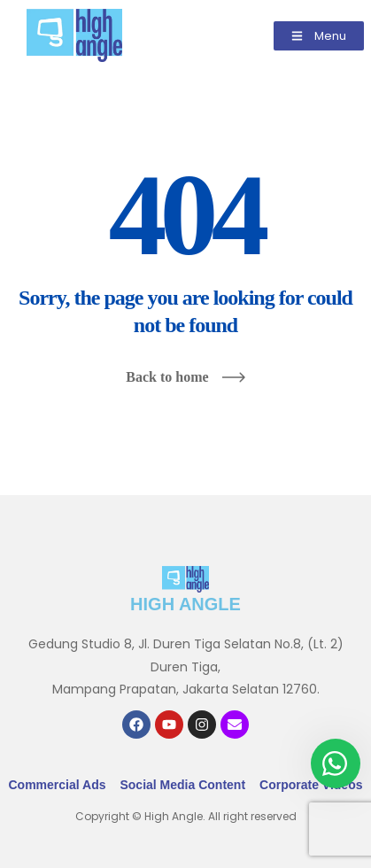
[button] (319, 36)
